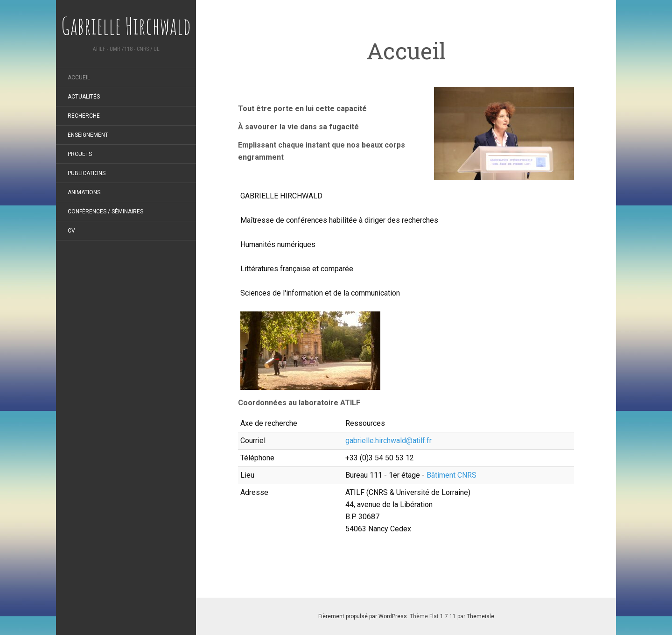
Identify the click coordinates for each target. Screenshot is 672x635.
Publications (87, 173)
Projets (80, 154)
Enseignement (88, 135)
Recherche (84, 116)
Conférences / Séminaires (105, 212)
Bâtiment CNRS (451, 475)
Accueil (79, 78)
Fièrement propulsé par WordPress (363, 616)
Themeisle (480, 616)
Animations (84, 192)
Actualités (84, 97)
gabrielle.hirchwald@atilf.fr (388, 441)
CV (71, 231)
